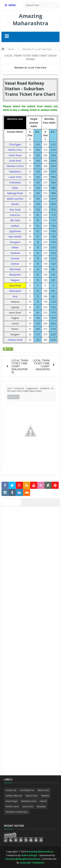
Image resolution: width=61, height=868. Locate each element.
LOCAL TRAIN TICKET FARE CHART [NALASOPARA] (20, 366)
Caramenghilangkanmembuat (23, 859)
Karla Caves (28, 806)
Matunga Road (15, 193)
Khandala (41, 806)
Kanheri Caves (12, 806)
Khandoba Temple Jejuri (17, 812)
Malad (15, 247)
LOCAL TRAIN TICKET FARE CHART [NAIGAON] (41, 365)
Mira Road (15, 269)
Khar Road (15, 210)
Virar (15, 296)
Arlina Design (29, 855)
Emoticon (13, 397)
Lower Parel (15, 177)
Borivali (15, 258)
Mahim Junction (15, 199)
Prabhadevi (15, 182)
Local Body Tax (27, 790)
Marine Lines (15, 150)
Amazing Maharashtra (30, 20)
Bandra (15, 204)
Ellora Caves (43, 790)
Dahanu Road (15, 340)
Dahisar (15, 264)
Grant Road (15, 161)
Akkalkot (45, 796)
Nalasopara (15, 291)
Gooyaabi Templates (32, 863)
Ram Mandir (15, 237)
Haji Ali (43, 801)
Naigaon (15, 280)
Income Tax (11, 790)
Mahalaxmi (15, 172)
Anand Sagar (12, 801)
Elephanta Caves (29, 801)
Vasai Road (15, 285)
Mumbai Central (15, 166)
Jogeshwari (15, 231)
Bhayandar (15, 275)
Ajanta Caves (32, 796)
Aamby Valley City (14, 796)
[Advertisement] (32, 669)
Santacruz (15, 215)
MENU (12, 5)
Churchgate (15, 144)
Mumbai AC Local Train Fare (30, 68)
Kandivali (15, 253)
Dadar (15, 188)
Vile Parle (15, 220)
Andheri (15, 226)
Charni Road (15, 155)
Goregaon (15, 242)
